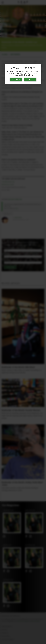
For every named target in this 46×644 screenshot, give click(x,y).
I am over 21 (16, 80)
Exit (30, 80)
